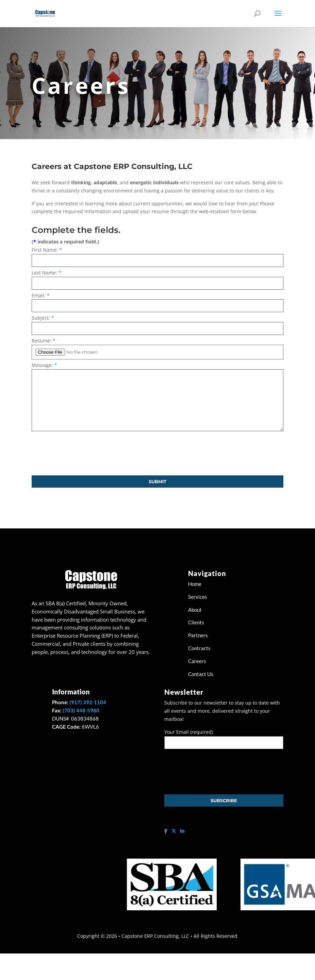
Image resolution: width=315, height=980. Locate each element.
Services (198, 597)
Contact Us (201, 674)
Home (195, 584)
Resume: (44, 341)
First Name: (47, 250)
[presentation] (83, 453)
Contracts (199, 648)
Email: (41, 295)
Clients (196, 622)
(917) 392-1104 (88, 702)
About (195, 610)
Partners (198, 635)
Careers (197, 661)
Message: (44, 365)
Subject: (43, 318)
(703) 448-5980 (81, 710)
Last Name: (46, 273)
